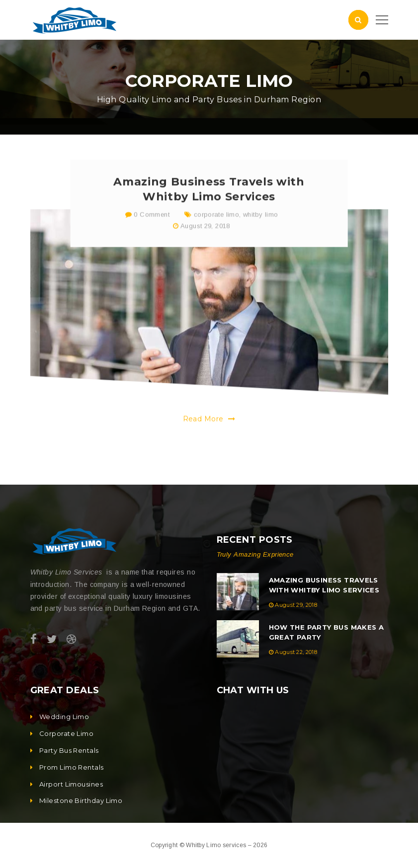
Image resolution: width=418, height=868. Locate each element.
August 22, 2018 (296, 652)
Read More (209, 428)
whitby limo (260, 224)
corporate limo (216, 224)
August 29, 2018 (205, 235)
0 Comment (147, 224)
